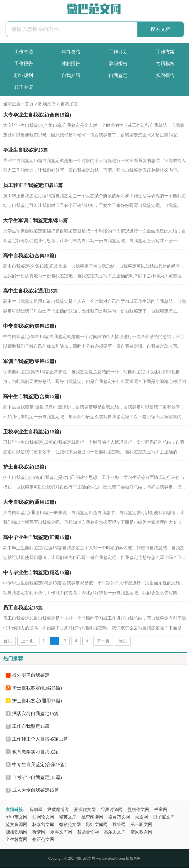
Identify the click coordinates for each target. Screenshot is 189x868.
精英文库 (68, 817)
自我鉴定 (118, 75)
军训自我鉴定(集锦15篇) (30, 362)
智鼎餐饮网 (88, 832)
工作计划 (118, 52)
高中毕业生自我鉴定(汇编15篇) (37, 538)
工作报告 (24, 64)
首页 (29, 104)
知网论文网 (43, 817)
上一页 (27, 641)
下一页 (103, 641)
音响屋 (36, 810)
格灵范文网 (119, 817)
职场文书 (47, 104)
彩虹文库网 (97, 825)
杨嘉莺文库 (43, 825)
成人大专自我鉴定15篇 (35, 790)
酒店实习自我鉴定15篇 (35, 714)
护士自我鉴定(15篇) (25, 467)
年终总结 (71, 52)
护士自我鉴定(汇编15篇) (37, 688)
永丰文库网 (61, 832)
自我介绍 (71, 75)
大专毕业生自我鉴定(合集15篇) (37, 115)
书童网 (161, 810)
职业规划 (24, 75)
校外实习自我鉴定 (31, 675)
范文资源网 (16, 825)
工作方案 (165, 52)
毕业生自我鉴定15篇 (25, 150)
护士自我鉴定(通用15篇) (37, 701)
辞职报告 (118, 64)
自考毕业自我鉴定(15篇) (37, 778)
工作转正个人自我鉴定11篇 (40, 739)
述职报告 (71, 64)
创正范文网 (43, 840)
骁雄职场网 (16, 832)
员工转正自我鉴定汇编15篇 (33, 186)
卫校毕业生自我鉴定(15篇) (32, 432)
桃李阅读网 (92, 817)
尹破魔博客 (58, 810)
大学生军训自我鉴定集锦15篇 (35, 221)
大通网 (141, 817)
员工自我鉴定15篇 (23, 608)
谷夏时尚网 (112, 810)
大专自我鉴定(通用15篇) (30, 502)
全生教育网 (16, 840)
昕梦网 (39, 832)
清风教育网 (141, 832)
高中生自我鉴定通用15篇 (30, 291)
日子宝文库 (164, 817)
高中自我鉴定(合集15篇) (30, 256)
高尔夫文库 (115, 832)
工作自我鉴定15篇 (31, 727)
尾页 (123, 641)
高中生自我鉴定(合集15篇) (32, 397)
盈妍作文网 (138, 810)
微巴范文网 (86, 859)
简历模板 (165, 64)
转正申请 (24, 87)
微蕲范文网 (70, 825)
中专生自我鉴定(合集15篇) (39, 765)
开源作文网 (85, 810)
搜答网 (119, 825)
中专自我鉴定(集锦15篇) (30, 326)
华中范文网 (16, 817)
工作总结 (24, 52)
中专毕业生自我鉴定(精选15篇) (37, 573)
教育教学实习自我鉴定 (35, 752)
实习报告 (165, 75)
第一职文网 (141, 825)
